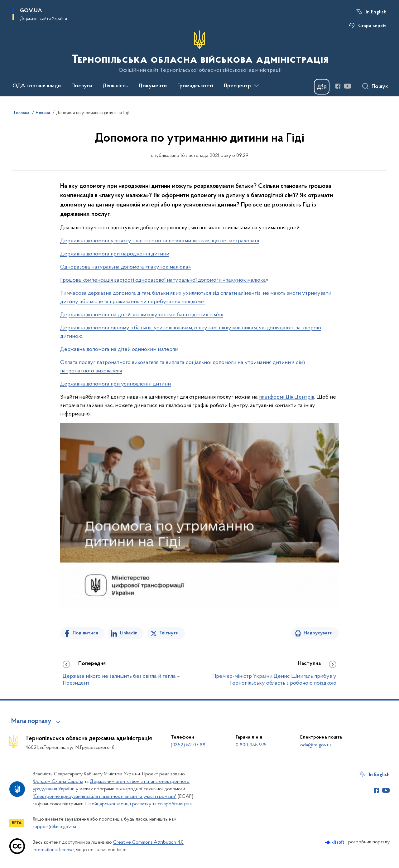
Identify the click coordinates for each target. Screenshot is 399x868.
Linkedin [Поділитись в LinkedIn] (129, 633)
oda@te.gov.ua (316, 745)
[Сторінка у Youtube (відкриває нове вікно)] (348, 86)
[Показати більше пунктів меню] (256, 86)
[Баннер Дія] (322, 87)
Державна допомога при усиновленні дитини (115, 384)
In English (376, 12)
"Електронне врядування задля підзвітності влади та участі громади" (105, 797)
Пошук (380, 87)
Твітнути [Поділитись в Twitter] (169, 633)
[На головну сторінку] (200, 52)
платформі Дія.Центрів (287, 397)
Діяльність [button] (115, 86)
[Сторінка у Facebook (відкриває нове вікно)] (338, 86)
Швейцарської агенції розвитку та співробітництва (138, 804)
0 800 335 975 (251, 745)
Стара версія (372, 26)
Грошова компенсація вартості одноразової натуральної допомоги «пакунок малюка (163, 280)
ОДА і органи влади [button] (37, 86)
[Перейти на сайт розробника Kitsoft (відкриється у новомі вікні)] (335, 842)
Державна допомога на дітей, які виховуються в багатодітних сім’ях (142, 315)
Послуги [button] (82, 86)
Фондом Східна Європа (58, 782)
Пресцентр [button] (237, 86)
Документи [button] (153, 86)
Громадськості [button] (195, 86)
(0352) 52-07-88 (188, 745)
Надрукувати (318, 633)
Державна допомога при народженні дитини (115, 254)
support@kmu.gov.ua (54, 827)
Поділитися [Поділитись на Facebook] (85, 633)
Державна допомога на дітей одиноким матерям (119, 349)
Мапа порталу (31, 721)
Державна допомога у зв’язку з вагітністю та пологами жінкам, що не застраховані (160, 241)
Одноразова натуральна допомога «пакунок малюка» (125, 267)
